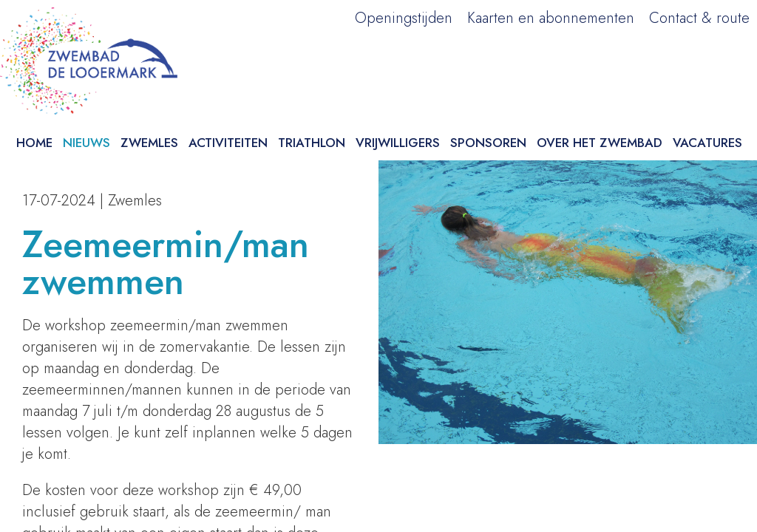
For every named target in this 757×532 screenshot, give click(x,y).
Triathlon (312, 143)
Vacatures (707, 143)
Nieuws (86, 143)
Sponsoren (488, 143)
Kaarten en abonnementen (551, 18)
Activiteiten (228, 143)
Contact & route (699, 18)
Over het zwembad (600, 143)
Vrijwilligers (398, 143)
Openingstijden (404, 18)
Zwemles (149, 143)
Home (34, 143)
